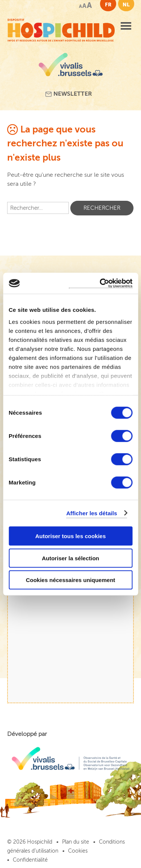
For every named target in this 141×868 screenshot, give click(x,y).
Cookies (78, 851)
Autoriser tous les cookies (71, 536)
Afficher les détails (92, 513)
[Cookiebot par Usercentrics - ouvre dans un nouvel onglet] (100, 283)
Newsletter (69, 94)
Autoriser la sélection (70, 558)
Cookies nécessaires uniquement (71, 580)
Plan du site (76, 842)
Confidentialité (30, 860)
